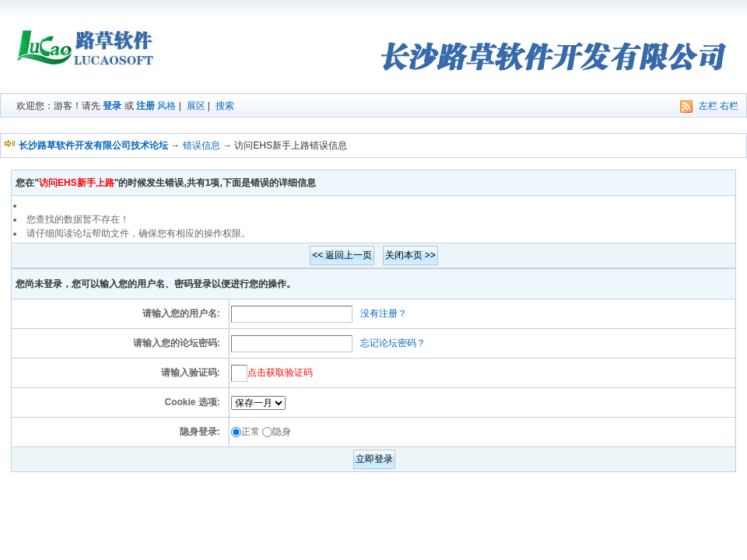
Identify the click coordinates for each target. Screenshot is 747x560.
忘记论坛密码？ (393, 343)
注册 (146, 106)
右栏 (729, 106)
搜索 (225, 106)
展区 (196, 106)
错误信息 (202, 145)
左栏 (708, 106)
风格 (167, 106)
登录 (112, 106)
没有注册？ (384, 313)
